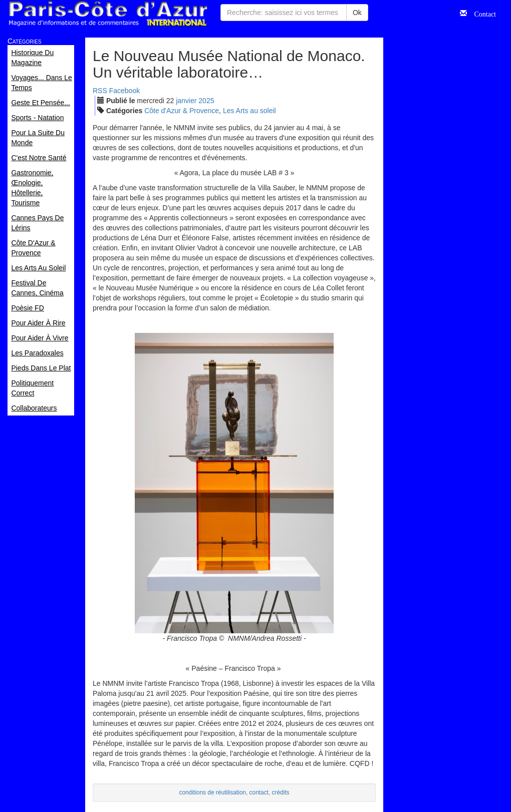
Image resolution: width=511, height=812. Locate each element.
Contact (481, 13)
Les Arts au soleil (249, 111)
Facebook (124, 91)
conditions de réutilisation (212, 792)
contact (259, 792)
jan (186, 101)
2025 (206, 101)
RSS (100, 91)
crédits (281, 792)
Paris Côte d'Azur (108, 14)
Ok (357, 13)
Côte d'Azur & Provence (182, 111)
